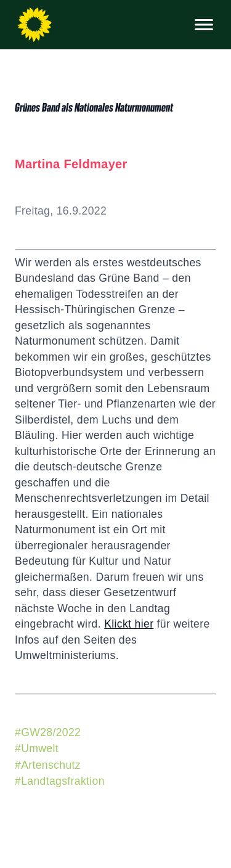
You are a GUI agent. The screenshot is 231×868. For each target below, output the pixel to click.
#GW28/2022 (48, 732)
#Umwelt (37, 748)
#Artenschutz (48, 765)
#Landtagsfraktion (60, 781)
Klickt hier (129, 624)
